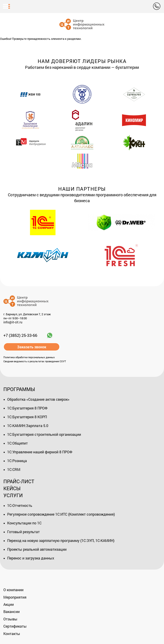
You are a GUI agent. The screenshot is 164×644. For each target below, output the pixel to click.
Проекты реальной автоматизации (37, 549)
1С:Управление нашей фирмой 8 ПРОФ (40, 452)
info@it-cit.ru (13, 322)
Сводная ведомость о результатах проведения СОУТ (35, 361)
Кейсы (12, 488)
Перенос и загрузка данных (31, 558)
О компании (13, 590)
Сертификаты (15, 626)
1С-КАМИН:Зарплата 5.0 (28, 426)
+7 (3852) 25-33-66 (20, 335)
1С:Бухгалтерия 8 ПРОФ (27, 408)
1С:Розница (17, 461)
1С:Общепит (17, 443)
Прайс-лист (19, 481)
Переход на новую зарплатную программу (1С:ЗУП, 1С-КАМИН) (61, 540)
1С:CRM (14, 469)
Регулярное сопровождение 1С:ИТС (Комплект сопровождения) (61, 514)
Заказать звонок (32, 347)
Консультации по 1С (24, 523)
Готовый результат (23, 532)
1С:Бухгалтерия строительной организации (44, 434)
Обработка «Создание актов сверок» (38, 399)
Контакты (12, 634)
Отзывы (10, 619)
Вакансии (12, 612)
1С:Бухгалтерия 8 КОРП (27, 417)
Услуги (13, 495)
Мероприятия (15, 597)
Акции (9, 604)
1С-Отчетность (20, 505)
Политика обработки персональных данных (29, 357)
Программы (19, 389)
